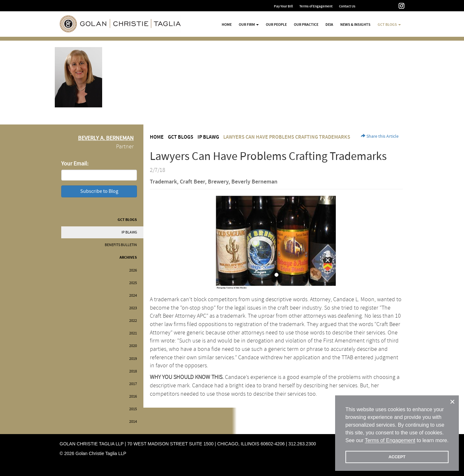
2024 (133, 296)
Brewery (218, 182)
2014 (133, 422)
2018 (133, 371)
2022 (133, 321)
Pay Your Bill (283, 6)
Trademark (163, 182)
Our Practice (306, 25)
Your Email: (75, 164)
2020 (133, 346)
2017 (133, 384)
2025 (133, 283)
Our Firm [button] (249, 25)
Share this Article (380, 136)
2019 (133, 359)
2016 (133, 397)
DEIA (329, 25)
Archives (128, 258)
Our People (276, 25)
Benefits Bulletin (121, 245)
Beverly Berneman (254, 182)
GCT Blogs (127, 220)
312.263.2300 (302, 444)
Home (227, 25)
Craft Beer (192, 182)
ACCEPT (397, 457)
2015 (133, 409)
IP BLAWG (129, 232)
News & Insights (355, 25)
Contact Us (347, 6)
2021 (133, 333)
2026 (133, 270)
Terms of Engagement (316, 6)
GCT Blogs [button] (389, 25)
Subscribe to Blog (99, 191)
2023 (133, 308)
